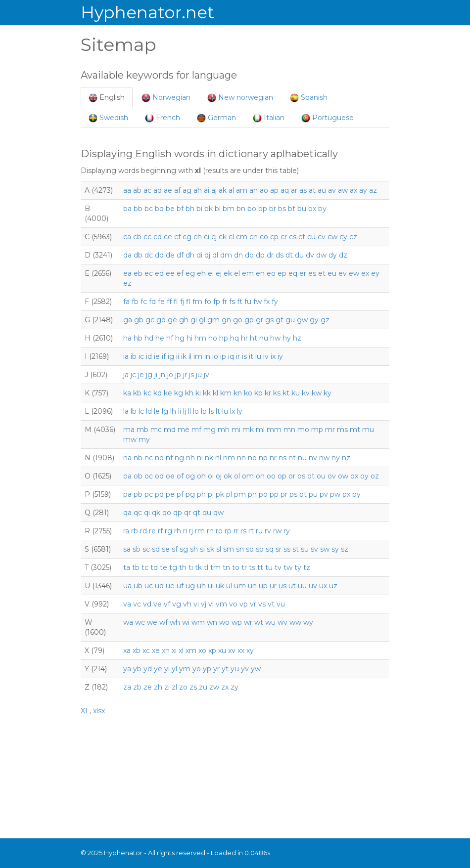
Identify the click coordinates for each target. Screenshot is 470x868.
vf (167, 604)
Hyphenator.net (147, 12)
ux (323, 586)
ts (252, 567)
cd (158, 237)
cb (137, 237)
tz (307, 567)
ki (198, 393)
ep (282, 273)
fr (225, 302)
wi (186, 622)
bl (218, 209)
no (252, 458)
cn (254, 237)
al (231, 190)
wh (175, 622)
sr (279, 549)
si (202, 549)
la (126, 411)
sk (211, 549)
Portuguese (328, 118)
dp (260, 255)
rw (277, 531)
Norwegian (166, 98)
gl (202, 320)
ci (207, 237)
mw (130, 439)
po (263, 494)
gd (161, 320)
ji (156, 375)
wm (198, 622)
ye (158, 669)
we (152, 622)
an (254, 190)
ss (287, 549)
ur (273, 586)
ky (328, 393)
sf (175, 549)
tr (244, 567)
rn (210, 531)
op (282, 476)
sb (137, 549)
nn (241, 458)
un (252, 586)
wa (128, 622)
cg (187, 237)
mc (156, 430)
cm (242, 237)
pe (170, 494)
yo (197, 669)
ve (158, 604)
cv (322, 237)
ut (292, 586)
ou (321, 476)
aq (285, 190)
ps (293, 494)
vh (187, 604)
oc (149, 476)
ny (336, 458)
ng (179, 458)
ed (159, 273)
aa (127, 190)
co (264, 237)
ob (138, 476)
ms (342, 430)
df (180, 255)
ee (170, 273)
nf (169, 458)
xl (181, 651)
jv (207, 375)
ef (180, 273)
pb (138, 494)
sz (345, 549)
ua (127, 586)
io (215, 356)
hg (180, 338)
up (263, 586)
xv (232, 651)
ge (172, 320)
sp (260, 549)
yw (256, 669)
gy (314, 320)
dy (333, 255)
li (180, 411)
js (191, 375)
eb (138, 273)
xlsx (99, 711)
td (154, 567)
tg (173, 567)
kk (207, 393)
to (236, 567)
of (180, 476)
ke (168, 393)
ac (147, 190)
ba (127, 209)
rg (168, 531)
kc (147, 393)
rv (268, 531)
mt (355, 430)
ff (169, 302)
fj (182, 302)
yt (225, 669)
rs (243, 531)
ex (365, 273)
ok (228, 476)
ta (127, 567)
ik (184, 356)
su (305, 549)
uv (313, 586)
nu (302, 458)
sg (184, 549)
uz (333, 586)
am (242, 190)
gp (249, 320)
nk (209, 458)
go (238, 320)
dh (190, 255)
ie (157, 356)
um (240, 586)
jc (133, 375)
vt (271, 604)
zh (158, 687)
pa (127, 494)
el (237, 273)
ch (198, 237)
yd (148, 669)
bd (159, 209)
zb (137, 687)
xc (146, 651)
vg (177, 604)
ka (127, 393)
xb (137, 651)
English (107, 98)
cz (353, 237)
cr (284, 237)
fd (152, 302)
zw (214, 687)
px (346, 494)
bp (263, 209)
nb (138, 458)
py (356, 494)
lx (233, 411)
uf (180, 586)
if (164, 356)
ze (148, 687)
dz (343, 255)
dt (289, 255)
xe (156, 651)
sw (325, 549)
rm (200, 531)
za (127, 687)
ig (171, 356)
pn (252, 494)
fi (176, 302)
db (138, 255)
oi (211, 476)
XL (85, 711)
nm (229, 458)
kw (317, 393)
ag (187, 190)
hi (189, 338)
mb (142, 430)
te (164, 567)
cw (332, 237)
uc (149, 586)
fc (144, 302)
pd (159, 494)
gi (194, 320)
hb (138, 338)
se (166, 549)
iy (280, 356)
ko (248, 393)
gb (139, 320)
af (177, 190)
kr (268, 393)
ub (138, 586)
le (157, 411)
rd (143, 531)
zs (193, 687)
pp (274, 494)
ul (229, 586)
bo (252, 209)
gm (213, 320)
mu (368, 430)
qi (147, 513)
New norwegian (240, 98)
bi (199, 209)
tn (226, 567)
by (322, 209)
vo (233, 604)
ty (298, 567)
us (282, 586)
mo (303, 430)
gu (290, 320)
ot (311, 476)
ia (126, 356)
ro (219, 531)
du (299, 255)
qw (218, 513)
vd (147, 604)
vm (221, 604)
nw (324, 458)
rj (191, 531)
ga (128, 320)
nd (159, 458)
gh (184, 320)
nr (273, 458)
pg (190, 494)
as (303, 190)
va (127, 604)
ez (127, 283)
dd (159, 255)
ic (141, 356)
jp (178, 375)
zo (183, 687)
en (260, 273)
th (183, 567)
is (244, 356)
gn (226, 320)
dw (321, 255)
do (249, 255)
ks (277, 393)
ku (296, 393)
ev (343, 273)
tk (198, 567)
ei (211, 273)
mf (196, 430)
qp (178, 513)
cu (311, 237)
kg (179, 393)
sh (194, 549)
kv (306, 393)
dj (207, 255)
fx (267, 302)
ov (332, 476)
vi (196, 604)
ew (354, 273)
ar (294, 190)
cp (274, 237)
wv (282, 622)
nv (313, 458)
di (199, 255)
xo (202, 651)
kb (137, 393)
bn (241, 209)
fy (275, 302)
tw (288, 567)
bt (292, 209)
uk (220, 586)
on (260, 476)
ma (129, 430)
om (248, 476)
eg (190, 273)
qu (207, 513)
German (216, 118)
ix (273, 356)
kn (238, 393)
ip (223, 356)
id (149, 356)
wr (248, 622)
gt (280, 320)
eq (293, 273)
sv (314, 549)
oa (127, 476)
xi (174, 651)
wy (308, 622)
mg (210, 430)
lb (134, 411)
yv (245, 669)
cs (293, 237)
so (250, 549)
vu (281, 604)
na (127, 458)
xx (241, 651)
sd (156, 549)
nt (292, 458)
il (190, 356)
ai (207, 190)
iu (258, 356)
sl (219, 549)
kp (258, 393)
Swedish (108, 118)
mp (317, 430)
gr (259, 320)
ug (190, 586)
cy (343, 237)
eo (271, 273)
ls (211, 411)
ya (127, 669)
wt (259, 622)
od (159, 476)
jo (170, 375)
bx (312, 209)
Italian (269, 118)
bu (302, 209)
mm (274, 430)
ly (240, 411)
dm (226, 255)
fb (135, 302)
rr (236, 531)
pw (335, 494)
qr (188, 513)
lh (173, 411)
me (184, 430)
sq (270, 549)
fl (188, 302)
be (170, 209)
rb (135, 531)
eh (201, 273)
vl (211, 604)
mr (330, 430)
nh (190, 458)
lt (218, 411)
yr (216, 669)
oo (271, 476)
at (312, 190)
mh (224, 430)
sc (146, 549)
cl (231, 237)
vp (244, 604)
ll (189, 411)
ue (170, 586)
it (251, 356)
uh (201, 586)
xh (166, 651)
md (170, 430)
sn (240, 549)
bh (190, 209)
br (273, 209)
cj (214, 237)
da (127, 255)
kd (158, 393)
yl (174, 669)
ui (211, 586)
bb (138, 209)
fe (161, 302)
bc (149, 209)
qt (197, 513)
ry (287, 531)
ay (363, 190)
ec (149, 273)
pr (284, 494)
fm (197, 302)
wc (140, 622)
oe (170, 476)
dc (149, 255)
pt (303, 494)
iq (231, 356)
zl (174, 687)
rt (251, 531)
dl (215, 255)
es (312, 273)
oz (375, 476)
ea (127, 273)
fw (258, 302)
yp (207, 669)
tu (269, 567)
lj (185, 411)
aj (214, 190)
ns (282, 458)
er (303, 273)
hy (287, 338)
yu (235, 669)
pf (180, 494)
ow (343, 476)
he (160, 338)
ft (240, 302)
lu (225, 411)
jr (185, 375)
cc (147, 237)
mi (236, 430)
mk (248, 430)
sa (127, 549)
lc (141, 411)
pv (324, 494)
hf (170, 338)
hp (224, 338)
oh (201, 476)
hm (200, 338)
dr (270, 255)
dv (310, 255)
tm (215, 567)
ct (302, 237)
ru (259, 531)
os (301, 476)
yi (167, 669)
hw (275, 338)
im (198, 356)
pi (211, 494)
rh (178, 531)
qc (138, 513)
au (322, 190)
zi (167, 687)
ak (223, 190)
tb (136, 567)
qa (127, 513)
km (226, 393)
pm (240, 494)
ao (264, 190)
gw (302, 320)
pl (229, 494)
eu (332, 273)
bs (282, 209)
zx (225, 687)
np (263, 458)
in (207, 356)
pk (220, 494)
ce (168, 237)
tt (260, 567)
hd (149, 338)
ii (178, 356)
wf (164, 622)
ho (213, 338)
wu (270, 622)
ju (199, 375)
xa (127, 651)
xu (222, 651)
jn (162, 375)
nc (149, 458)
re (152, 531)
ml (260, 430)
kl (215, 393)
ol (237, 476)
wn (212, 622)
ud (159, 586)
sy (335, 549)
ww (295, 622)
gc (150, 320)
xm (191, 651)
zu (203, 687)
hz (297, 338)
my (144, 439)
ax (353, 190)
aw (343, 190)
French (163, 118)
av (332, 190)
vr (253, 604)
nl (218, 458)
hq (235, 338)
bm (229, 209)
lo (196, 411)
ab (137, 190)
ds (280, 255)
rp (228, 531)
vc (137, 604)
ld (149, 411)
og (190, 476)
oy (364, 476)
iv (266, 356)
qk (156, 513)
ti (191, 567)
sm (229, 549)
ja (126, 375)
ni (200, 458)
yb (137, 669)
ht (254, 338)
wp (237, 622)
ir (238, 356)
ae (168, 190)
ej (219, 273)
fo (208, 302)
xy (250, 651)
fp (217, 302)
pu (313, 494)
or (292, 476)
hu (264, 338)
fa (126, 302)
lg (165, 411)
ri (185, 531)
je (141, 375)
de (170, 255)
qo (167, 513)
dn (238, 255)
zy (235, 687)
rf (160, 531)
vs (262, 604)
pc (149, 494)
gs (269, 320)
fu (248, 302)
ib (134, 356)
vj (204, 604)
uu (302, 586)
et (322, 273)
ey (375, 273)
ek (228, 273)
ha (127, 338)
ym (185, 669)
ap (274, 190)
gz (325, 320)
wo (224, 622)
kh (189, 393)
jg (149, 375)
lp (204, 411)
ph (201, 494)
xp (212, 651)
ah (198, 190)
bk (209, 209)
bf (180, 209)
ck (223, 237)
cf (177, 237)
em (248, 273)
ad (158, 190)
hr (244, 338)
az (373, 190)
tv (278, 567)
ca (127, 237)
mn (289, 430)
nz (346, 458)
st (296, 549)
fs (232, 302)
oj (219, 476)
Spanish (309, 98)
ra (126, 531)
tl (206, 567)
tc (145, 567)
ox (354, 476)
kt (286, 393)
